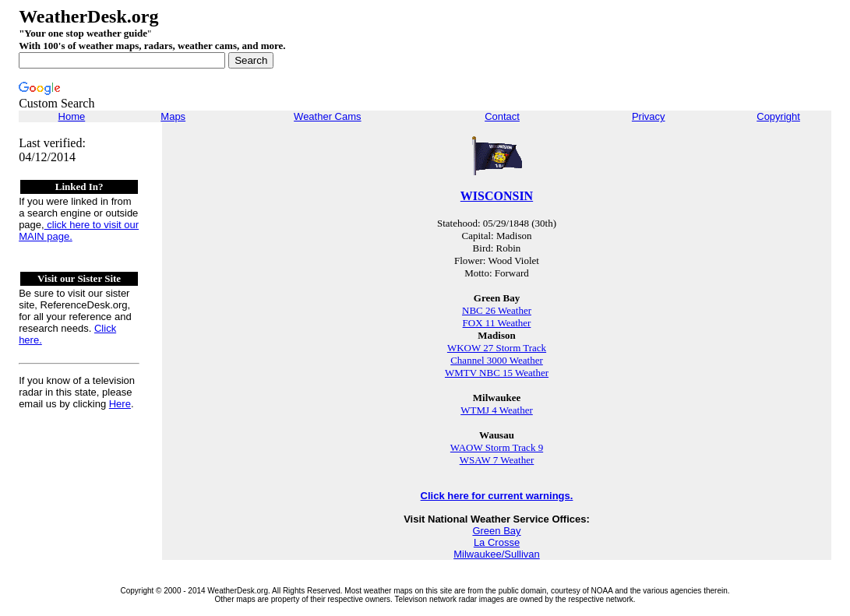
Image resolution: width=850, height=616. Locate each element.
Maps (173, 116)
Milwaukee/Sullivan (497, 554)
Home (72, 116)
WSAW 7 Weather (497, 460)
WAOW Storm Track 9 (497, 447)
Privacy (649, 116)
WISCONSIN (497, 196)
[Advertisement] (587, 58)
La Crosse (497, 542)
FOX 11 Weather (497, 323)
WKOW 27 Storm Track (497, 348)
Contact (502, 116)
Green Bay (496, 531)
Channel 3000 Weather (497, 360)
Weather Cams (327, 116)
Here (120, 404)
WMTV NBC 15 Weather (497, 373)
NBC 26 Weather (497, 310)
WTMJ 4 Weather (497, 410)
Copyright (778, 116)
